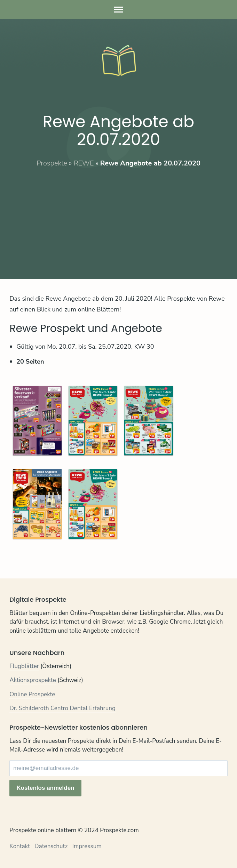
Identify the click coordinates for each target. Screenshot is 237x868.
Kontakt (20, 846)
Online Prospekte (32, 694)
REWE (84, 163)
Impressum (87, 846)
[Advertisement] (118, 217)
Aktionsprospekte (33, 680)
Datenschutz (51, 846)
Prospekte (52, 163)
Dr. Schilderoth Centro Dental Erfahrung (62, 708)
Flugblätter (24, 666)
